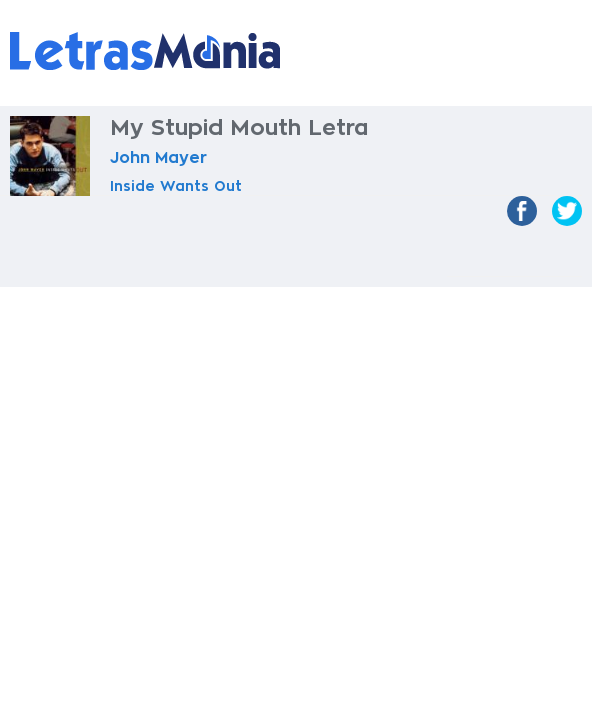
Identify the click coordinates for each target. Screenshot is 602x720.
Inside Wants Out (176, 186)
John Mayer (158, 158)
